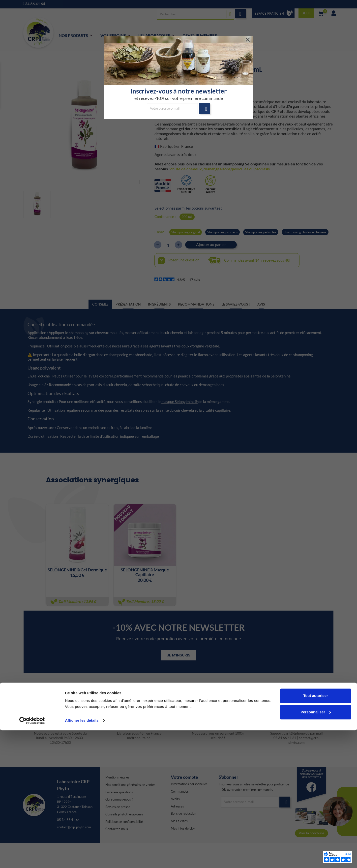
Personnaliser (316, 850)
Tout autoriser (316, 834)
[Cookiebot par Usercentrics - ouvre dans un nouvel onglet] (32, 858)
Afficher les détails (82, 858)
